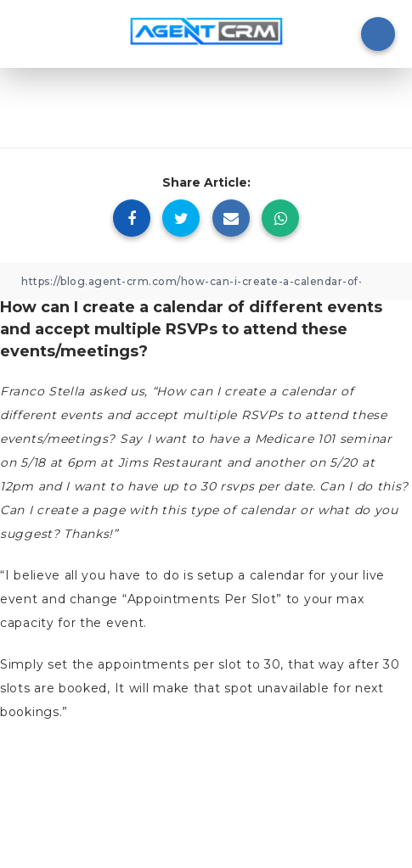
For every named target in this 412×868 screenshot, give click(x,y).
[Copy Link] (206, 281)
